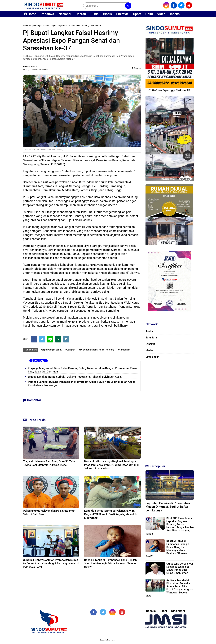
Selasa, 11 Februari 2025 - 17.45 (36, 70)
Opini (149, 14)
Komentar (136, 68)
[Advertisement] (170, 411)
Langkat (53, 26)
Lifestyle (122, 14)
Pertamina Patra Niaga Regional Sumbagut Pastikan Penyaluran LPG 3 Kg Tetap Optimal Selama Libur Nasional (111, 465)
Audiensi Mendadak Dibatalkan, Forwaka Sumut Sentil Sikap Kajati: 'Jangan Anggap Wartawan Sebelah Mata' (169, 588)
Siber (164, 611)
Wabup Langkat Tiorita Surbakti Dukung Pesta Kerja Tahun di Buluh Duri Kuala (75, 377)
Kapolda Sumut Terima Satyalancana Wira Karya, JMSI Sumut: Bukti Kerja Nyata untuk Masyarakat (110, 514)
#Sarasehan (124, 350)
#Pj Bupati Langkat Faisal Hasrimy (97, 350)
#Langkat (70, 350)
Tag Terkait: (31, 350)
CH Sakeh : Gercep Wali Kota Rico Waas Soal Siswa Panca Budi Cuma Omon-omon (180, 568)
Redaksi (151, 611)
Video (161, 14)
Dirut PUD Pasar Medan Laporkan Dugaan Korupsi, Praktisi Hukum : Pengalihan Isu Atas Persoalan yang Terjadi (170, 526)
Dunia (95, 14)
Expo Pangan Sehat (39, 26)
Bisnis (107, 14)
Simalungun (152, 357)
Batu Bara (151, 338)
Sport (137, 14)
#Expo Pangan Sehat (51, 350)
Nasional (65, 14)
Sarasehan (96, 26)
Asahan (150, 331)
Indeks (175, 14)
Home (30, 14)
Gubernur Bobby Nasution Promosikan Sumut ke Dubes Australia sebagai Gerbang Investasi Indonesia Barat (51, 563)
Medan (150, 350)
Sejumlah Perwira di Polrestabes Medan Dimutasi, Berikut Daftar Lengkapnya (168, 507)
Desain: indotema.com (108, 640)
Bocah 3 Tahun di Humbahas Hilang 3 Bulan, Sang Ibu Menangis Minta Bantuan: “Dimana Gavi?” (111, 563)
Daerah (81, 14)
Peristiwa (47, 14)
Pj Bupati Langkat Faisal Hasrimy (74, 26)
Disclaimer (178, 611)
